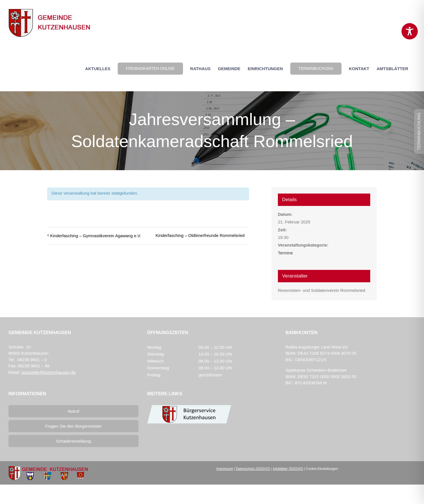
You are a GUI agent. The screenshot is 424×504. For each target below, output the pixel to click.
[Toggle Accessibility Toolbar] (410, 31)
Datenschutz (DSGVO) (253, 469)
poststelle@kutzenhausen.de (49, 372)
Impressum (225, 469)
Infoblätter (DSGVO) (288, 469)
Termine (285, 253)
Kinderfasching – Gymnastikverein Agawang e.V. (96, 236)
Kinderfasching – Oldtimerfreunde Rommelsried (200, 235)
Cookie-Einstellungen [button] (322, 469)
